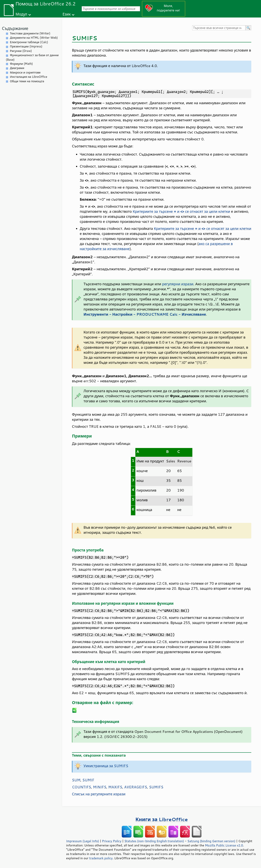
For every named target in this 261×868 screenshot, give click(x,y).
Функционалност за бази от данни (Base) (32, 57)
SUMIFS (156, 787)
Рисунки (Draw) (21, 51)
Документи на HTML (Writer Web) (34, 38)
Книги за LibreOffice (162, 819)
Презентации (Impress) (26, 46)
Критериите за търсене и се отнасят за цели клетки (181, 211)
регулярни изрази (178, 284)
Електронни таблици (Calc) (29, 42)
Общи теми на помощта (27, 81)
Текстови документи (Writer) (30, 33)
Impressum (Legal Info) (83, 841)
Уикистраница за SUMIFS (106, 766)
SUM (76, 780)
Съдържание (15, 28)
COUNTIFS (81, 787)
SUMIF (88, 780)
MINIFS (100, 787)
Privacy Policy (112, 841)
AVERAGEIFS (136, 787)
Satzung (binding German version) (212, 841)
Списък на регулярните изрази (99, 794)
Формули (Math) (21, 64)
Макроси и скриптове (25, 72)
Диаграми (17, 68)
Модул (21, 14)
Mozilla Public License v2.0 (224, 845)
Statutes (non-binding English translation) (154, 841)
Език (67, 14)
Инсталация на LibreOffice (29, 77)
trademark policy (101, 858)
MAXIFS (115, 787)
